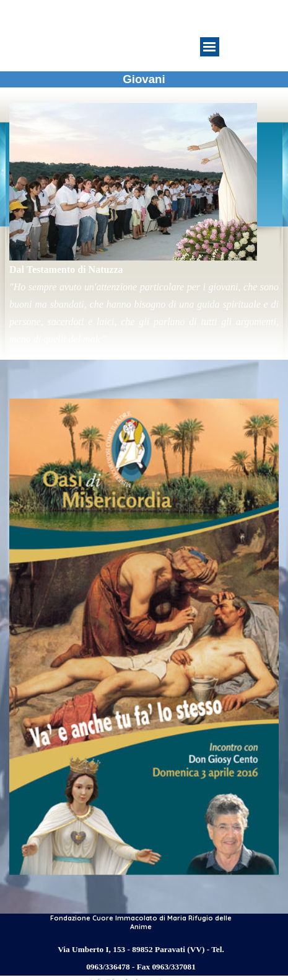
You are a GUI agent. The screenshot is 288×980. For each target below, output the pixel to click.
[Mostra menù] (210, 47)
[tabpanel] (144, 225)
